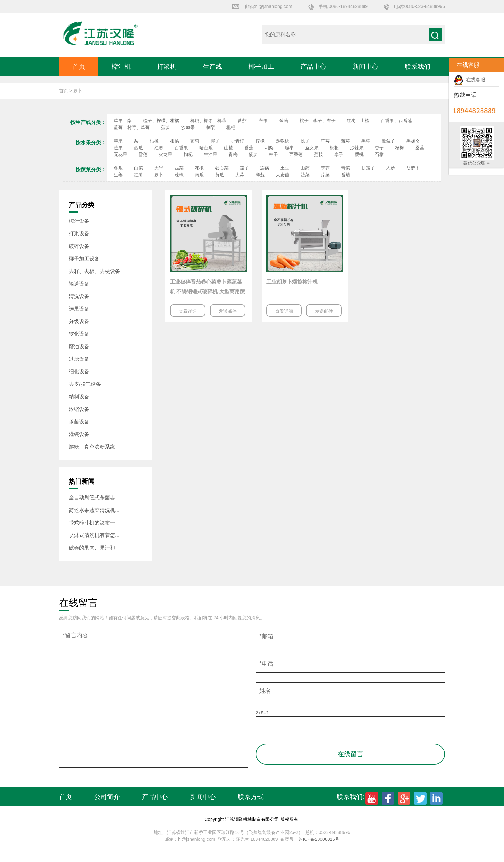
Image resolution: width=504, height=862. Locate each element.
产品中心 (313, 67)
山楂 (229, 148)
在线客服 (470, 80)
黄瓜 (220, 175)
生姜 (118, 175)
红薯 (139, 175)
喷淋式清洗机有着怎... (94, 535)
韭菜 (179, 168)
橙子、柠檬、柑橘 (161, 121)
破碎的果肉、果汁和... (94, 548)
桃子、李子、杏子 (318, 121)
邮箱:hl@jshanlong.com (269, 6)
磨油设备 (79, 346)
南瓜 (199, 175)
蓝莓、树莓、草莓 (132, 127)
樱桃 (359, 154)
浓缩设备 (79, 409)
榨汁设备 (79, 221)
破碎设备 (79, 246)
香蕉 (249, 148)
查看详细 (188, 311)
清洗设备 (79, 296)
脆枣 (289, 148)
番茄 (346, 175)
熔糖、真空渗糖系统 (92, 447)
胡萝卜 (413, 168)
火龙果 (166, 154)
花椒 (199, 168)
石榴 (379, 154)
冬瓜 (118, 168)
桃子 (305, 141)
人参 (391, 168)
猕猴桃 (283, 141)
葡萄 (284, 121)
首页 (79, 67)
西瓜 (139, 148)
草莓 (325, 141)
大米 (159, 168)
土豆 (285, 168)
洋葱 (260, 175)
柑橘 (175, 141)
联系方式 (251, 797)
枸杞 (188, 154)
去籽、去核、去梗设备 (94, 271)
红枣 (159, 148)
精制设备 (79, 397)
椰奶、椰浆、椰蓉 (208, 121)
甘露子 (368, 168)
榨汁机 (121, 67)
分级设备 (79, 321)
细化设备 (79, 372)
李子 (339, 154)
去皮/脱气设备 (85, 384)
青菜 (346, 168)
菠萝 (166, 127)
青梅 (233, 154)
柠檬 (260, 141)
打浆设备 (79, 234)
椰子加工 (261, 67)
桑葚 (420, 148)
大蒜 (240, 175)
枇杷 (231, 127)
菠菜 (305, 175)
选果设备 (79, 309)
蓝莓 (346, 141)
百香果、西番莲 (396, 121)
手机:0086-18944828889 (343, 6)
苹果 (118, 141)
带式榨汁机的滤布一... (94, 523)
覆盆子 (388, 141)
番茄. (243, 121)
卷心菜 (222, 168)
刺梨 (211, 127)
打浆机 (167, 67)
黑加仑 (413, 141)
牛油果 (211, 154)
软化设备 (79, 334)
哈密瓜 (206, 148)
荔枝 (319, 154)
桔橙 (154, 141)
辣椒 (179, 175)
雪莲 (143, 154)
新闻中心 (365, 67)
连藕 (265, 168)
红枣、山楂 (358, 121)
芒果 (264, 121)
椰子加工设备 (84, 259)
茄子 (244, 168)
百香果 (181, 148)
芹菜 (325, 175)
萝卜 (159, 175)
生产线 (212, 67)
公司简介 (107, 797)
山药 (305, 168)
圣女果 (312, 148)
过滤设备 (79, 359)
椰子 (215, 141)
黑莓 (366, 141)
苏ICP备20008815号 (319, 839)
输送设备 (79, 284)
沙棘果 (188, 127)
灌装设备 (79, 434)
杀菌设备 (79, 422)
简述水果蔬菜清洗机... (94, 510)
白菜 (139, 168)
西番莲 (296, 154)
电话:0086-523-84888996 (419, 6)
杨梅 (400, 148)
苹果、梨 (123, 121)
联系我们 (418, 67)
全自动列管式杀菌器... (94, 498)
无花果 (121, 154)
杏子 (379, 148)
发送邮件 (228, 311)
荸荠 (325, 168)
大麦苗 (283, 175)
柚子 (274, 154)
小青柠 (238, 141)
